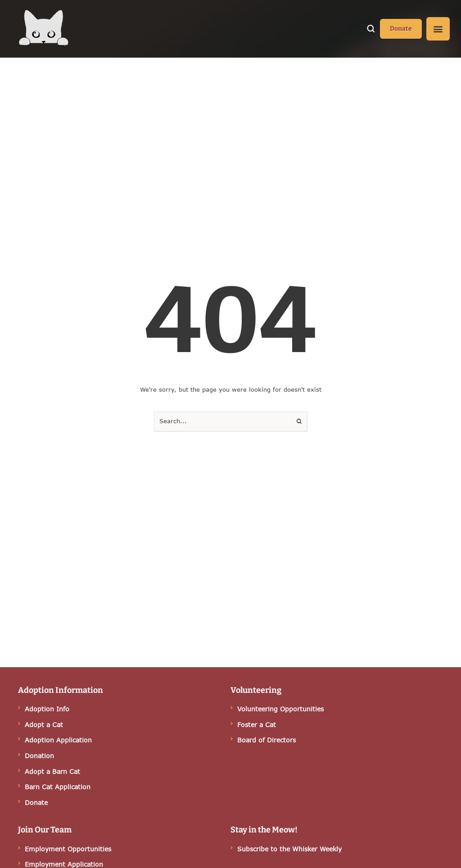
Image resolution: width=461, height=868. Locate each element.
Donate (36, 802)
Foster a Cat (257, 725)
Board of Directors (267, 740)
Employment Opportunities (68, 849)
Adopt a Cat (44, 725)
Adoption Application (58, 740)
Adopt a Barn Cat (52, 771)
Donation (39, 756)
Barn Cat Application (58, 787)
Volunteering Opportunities (280, 709)
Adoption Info (47, 709)
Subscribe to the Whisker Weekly (289, 849)
